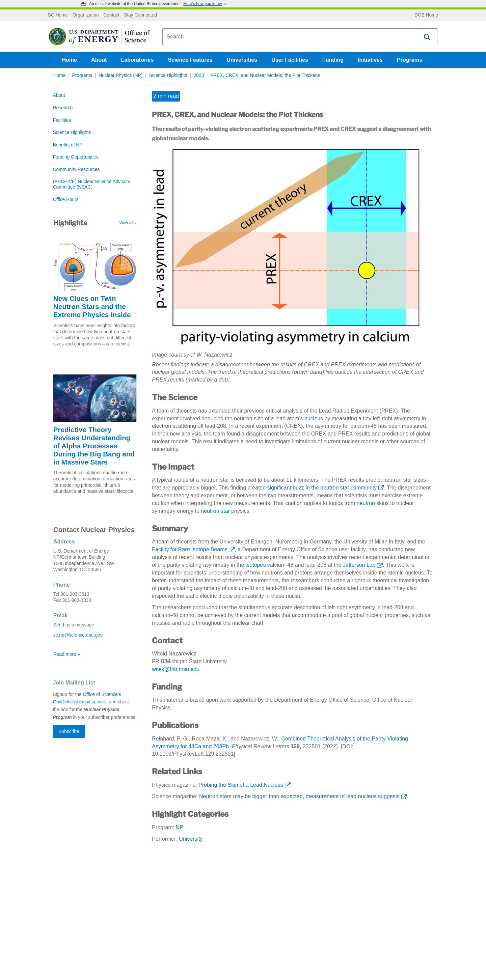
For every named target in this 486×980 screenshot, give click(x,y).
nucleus (314, 418)
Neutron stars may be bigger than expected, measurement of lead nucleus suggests (299, 796)
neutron (366, 503)
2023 (199, 75)
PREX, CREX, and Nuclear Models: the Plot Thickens (265, 75)
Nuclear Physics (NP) (120, 75)
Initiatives (370, 60)
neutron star (215, 511)
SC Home (58, 15)
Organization (86, 15)
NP (180, 827)
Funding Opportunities (76, 157)
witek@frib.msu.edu (176, 669)
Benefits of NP (68, 145)
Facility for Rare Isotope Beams (190, 549)
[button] (427, 37)
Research (63, 108)
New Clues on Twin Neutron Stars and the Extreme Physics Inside (92, 306)
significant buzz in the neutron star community (322, 488)
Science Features (190, 60)
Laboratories (137, 60)
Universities (242, 60)
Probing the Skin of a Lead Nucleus (241, 785)
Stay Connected (140, 15)
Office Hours (66, 200)
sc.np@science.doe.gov (78, 635)
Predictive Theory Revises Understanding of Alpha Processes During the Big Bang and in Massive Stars (94, 446)
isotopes (256, 565)
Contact (111, 15)
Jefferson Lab (359, 565)
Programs (410, 60)
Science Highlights (168, 75)
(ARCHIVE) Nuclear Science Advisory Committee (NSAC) (92, 184)
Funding (333, 60)
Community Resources (76, 170)
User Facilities (290, 60)
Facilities (62, 120)
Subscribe (69, 732)
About (99, 60)
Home (70, 60)
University (191, 839)
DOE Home (426, 15)
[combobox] (290, 37)
